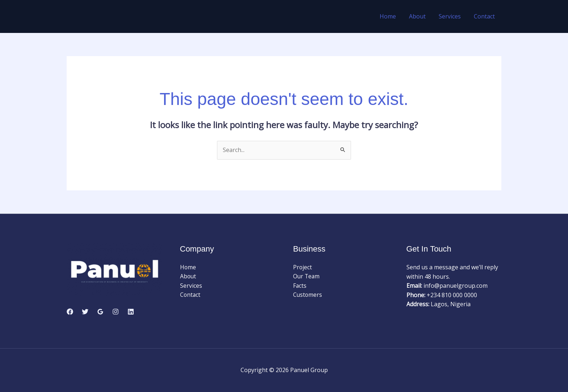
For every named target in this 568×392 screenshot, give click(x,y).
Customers (308, 295)
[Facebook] (70, 312)
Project (303, 267)
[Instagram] (116, 312)
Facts (300, 286)
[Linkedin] (131, 312)
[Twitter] (85, 312)
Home (393, 16)
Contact (485, 16)
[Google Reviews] (100, 312)
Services (452, 16)
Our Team (307, 277)
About (421, 16)
